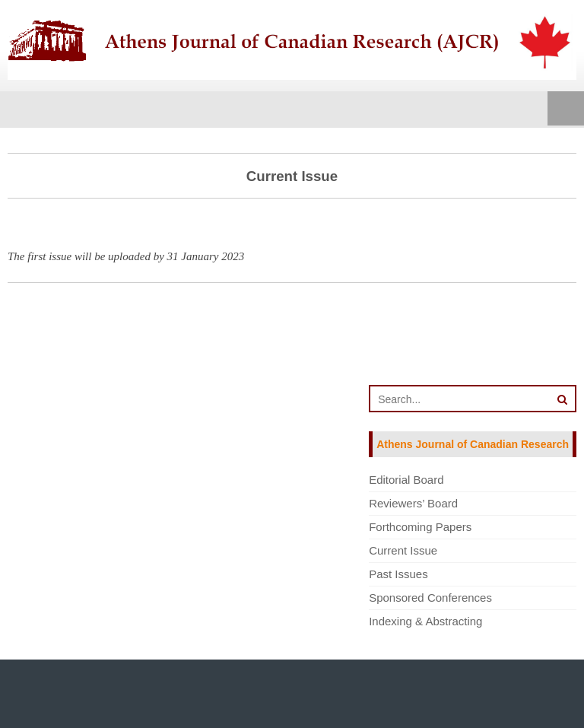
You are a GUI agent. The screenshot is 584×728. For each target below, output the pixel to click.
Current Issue (403, 550)
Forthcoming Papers (420, 527)
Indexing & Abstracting (425, 621)
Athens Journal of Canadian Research (473, 444)
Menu (566, 110)
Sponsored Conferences (430, 598)
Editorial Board (406, 480)
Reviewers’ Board (413, 503)
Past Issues (398, 574)
